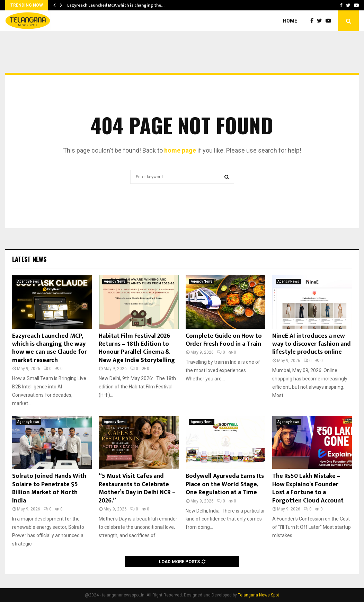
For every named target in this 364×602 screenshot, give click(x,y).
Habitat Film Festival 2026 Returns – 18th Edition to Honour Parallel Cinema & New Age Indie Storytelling (137, 348)
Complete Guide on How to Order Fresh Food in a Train (224, 340)
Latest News (29, 259)
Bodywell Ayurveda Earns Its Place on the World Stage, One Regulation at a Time (225, 484)
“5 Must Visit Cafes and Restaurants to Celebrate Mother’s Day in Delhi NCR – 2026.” (137, 488)
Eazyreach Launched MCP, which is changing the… (116, 5)
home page (180, 150)
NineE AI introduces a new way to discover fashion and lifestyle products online (312, 344)
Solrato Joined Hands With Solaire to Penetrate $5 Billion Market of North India (49, 488)
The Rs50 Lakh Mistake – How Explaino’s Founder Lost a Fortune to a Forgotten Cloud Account (308, 488)
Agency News (28, 281)
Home (290, 21)
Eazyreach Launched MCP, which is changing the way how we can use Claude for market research (50, 348)
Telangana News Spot (259, 595)
